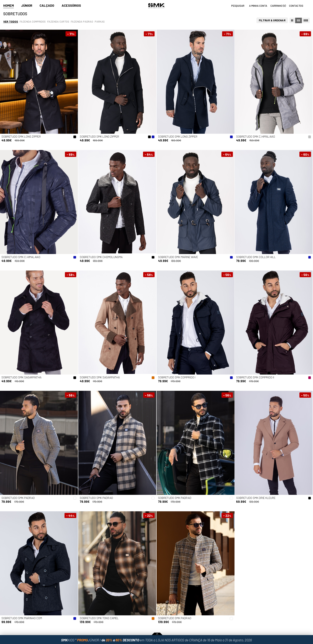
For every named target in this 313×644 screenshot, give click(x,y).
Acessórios (71, 5)
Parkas (100, 21)
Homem (9, 5)
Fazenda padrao (82, 21)
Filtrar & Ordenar (272, 20)
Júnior (27, 5)
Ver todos (11, 21)
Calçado (47, 5)
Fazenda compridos (33, 21)
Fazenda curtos (58, 21)
